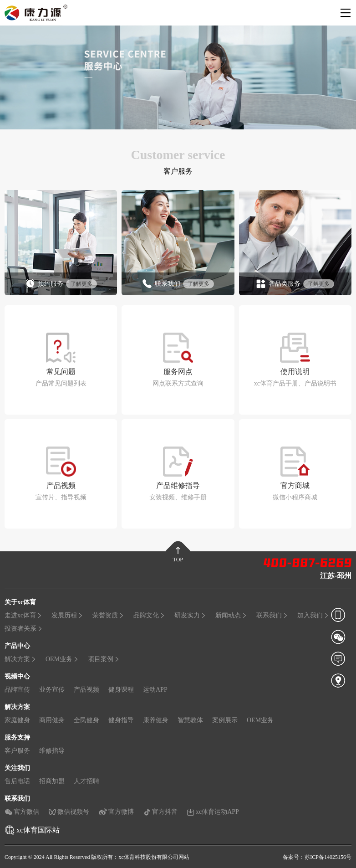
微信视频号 (69, 812)
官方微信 (22, 812)
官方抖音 (160, 812)
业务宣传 (52, 689)
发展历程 (67, 615)
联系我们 (272, 615)
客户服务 (17, 750)
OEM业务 (62, 659)
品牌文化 (149, 615)
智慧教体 (190, 720)
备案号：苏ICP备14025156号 (317, 857)
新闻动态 (231, 615)
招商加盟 (52, 781)
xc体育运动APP (213, 812)
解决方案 (20, 659)
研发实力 (190, 615)
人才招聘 (86, 781)
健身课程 (121, 689)
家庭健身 (17, 720)
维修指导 (52, 750)
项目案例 (104, 659)
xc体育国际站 (38, 829)
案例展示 (225, 720)
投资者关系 (24, 628)
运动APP (155, 689)
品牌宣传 (17, 689)
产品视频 (86, 689)
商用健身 (52, 720)
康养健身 (156, 720)
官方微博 (116, 812)
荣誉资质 (108, 615)
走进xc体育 (23, 615)
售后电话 (17, 781)
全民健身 (86, 720)
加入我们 (313, 615)
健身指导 (121, 720)
